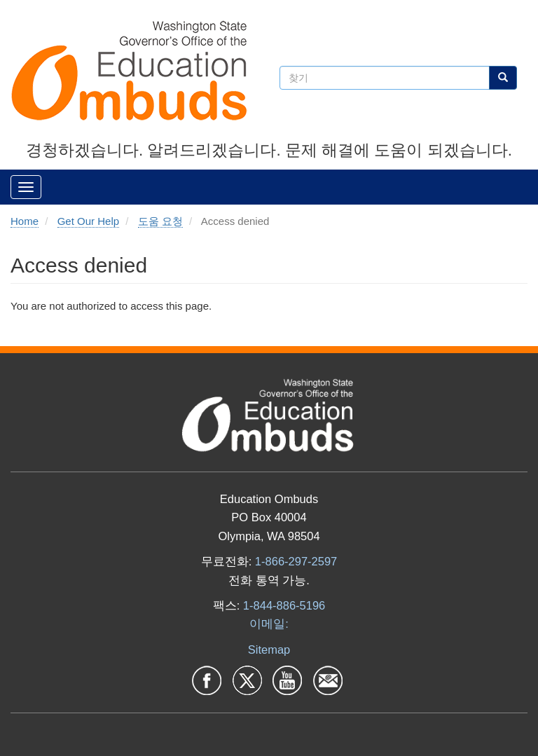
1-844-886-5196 (284, 605)
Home (25, 221)
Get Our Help (88, 221)
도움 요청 (160, 221)
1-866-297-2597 (296, 561)
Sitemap (269, 650)
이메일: (269, 624)
